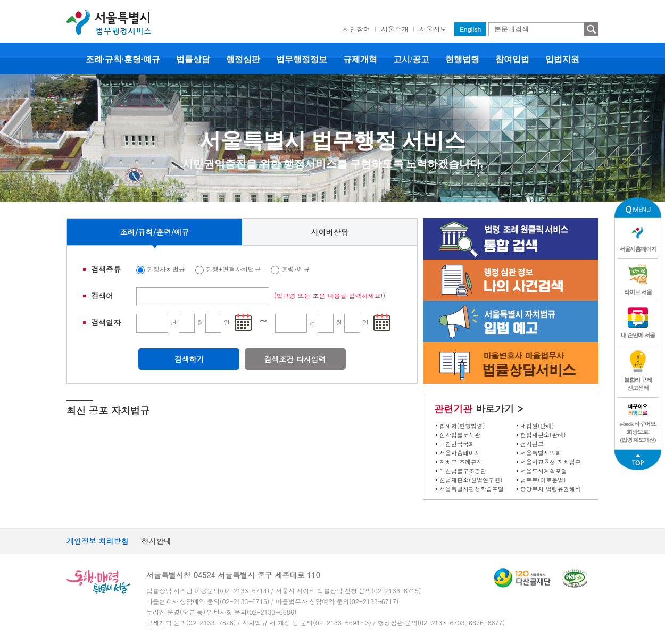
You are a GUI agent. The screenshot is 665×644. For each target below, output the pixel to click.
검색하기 (189, 359)
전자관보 (532, 444)
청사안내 (156, 541)
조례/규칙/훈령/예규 (155, 232)
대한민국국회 (457, 444)
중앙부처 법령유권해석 (551, 489)
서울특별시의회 (541, 453)
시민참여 (356, 29)
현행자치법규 (166, 269)
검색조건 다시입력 (295, 359)
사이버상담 (330, 232)
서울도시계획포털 (544, 471)
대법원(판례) (537, 426)
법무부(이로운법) (543, 480)
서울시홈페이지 (460, 453)
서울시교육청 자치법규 (551, 462)
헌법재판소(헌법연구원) (471, 480)
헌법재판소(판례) (543, 435)
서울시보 (433, 29)
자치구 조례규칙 (461, 462)
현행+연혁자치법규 (233, 269)
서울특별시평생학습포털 (472, 489)
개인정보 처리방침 (98, 541)
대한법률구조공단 (463, 471)
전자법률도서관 (460, 435)
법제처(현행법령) (462, 426)
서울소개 (395, 29)
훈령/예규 (296, 269)
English (470, 29)
